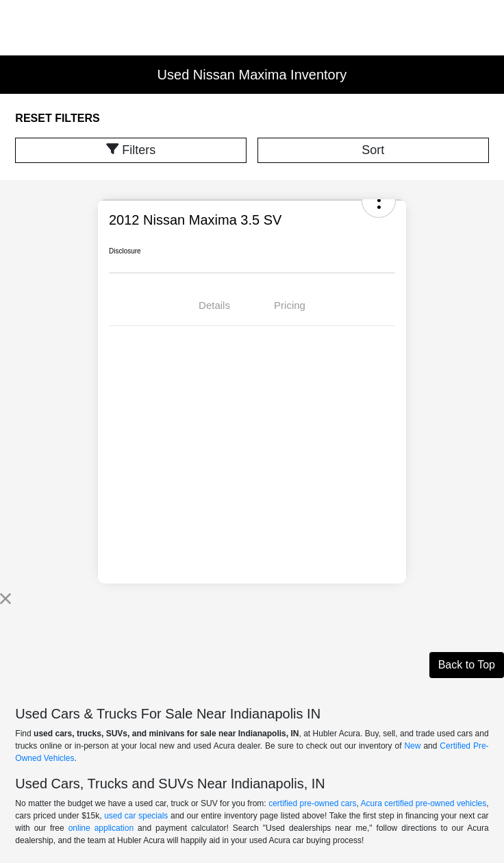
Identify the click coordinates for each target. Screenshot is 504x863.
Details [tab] (214, 305)
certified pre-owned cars (312, 803)
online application (101, 828)
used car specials (136, 816)
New (412, 746)
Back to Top (467, 665)
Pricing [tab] (290, 305)
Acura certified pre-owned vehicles (424, 803)
